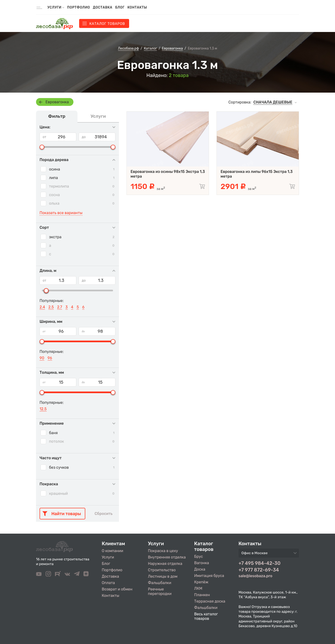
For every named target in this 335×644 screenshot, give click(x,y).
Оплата (108, 583)
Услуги (108, 557)
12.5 (43, 409)
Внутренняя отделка (167, 557)
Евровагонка (57, 102)
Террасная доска (210, 601)
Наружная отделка (165, 564)
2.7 (60, 307)
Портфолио (79, 7)
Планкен (202, 595)
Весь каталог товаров (206, 616)
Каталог (107, 24)
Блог (120, 7)
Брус (199, 556)
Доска (200, 569)
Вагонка (202, 563)
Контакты (137, 7)
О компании (113, 551)
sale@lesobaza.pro (256, 576)
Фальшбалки (160, 583)
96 (50, 358)
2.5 (51, 307)
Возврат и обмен (117, 589)
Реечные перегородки (160, 591)
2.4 (42, 307)
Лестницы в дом (163, 576)
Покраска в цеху (163, 551)
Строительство (162, 570)
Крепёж (201, 582)
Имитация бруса (209, 576)
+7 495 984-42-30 (260, 563)
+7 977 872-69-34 (259, 570)
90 (42, 358)
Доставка (103, 7)
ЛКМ (198, 588)
